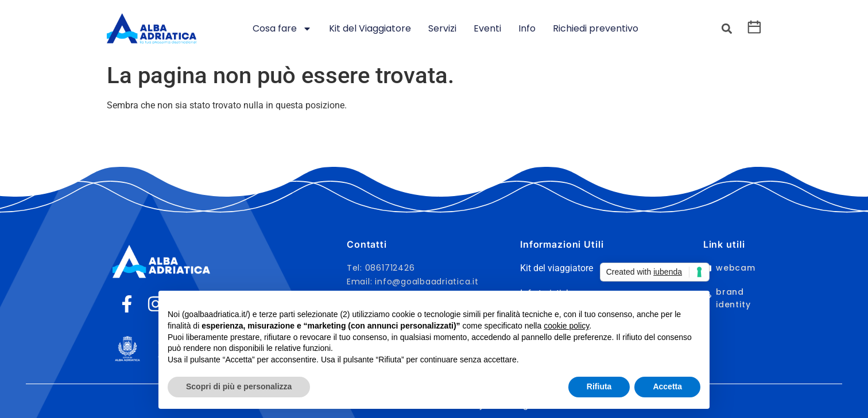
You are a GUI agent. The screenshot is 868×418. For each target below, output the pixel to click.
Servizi (442, 28)
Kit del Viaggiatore (370, 28)
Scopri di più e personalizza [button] (239, 386)
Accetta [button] (667, 386)
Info (527, 28)
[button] (726, 29)
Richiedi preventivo (596, 28)
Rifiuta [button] (599, 386)
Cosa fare (282, 29)
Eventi (487, 28)
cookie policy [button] (566, 326)
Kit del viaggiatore (557, 268)
